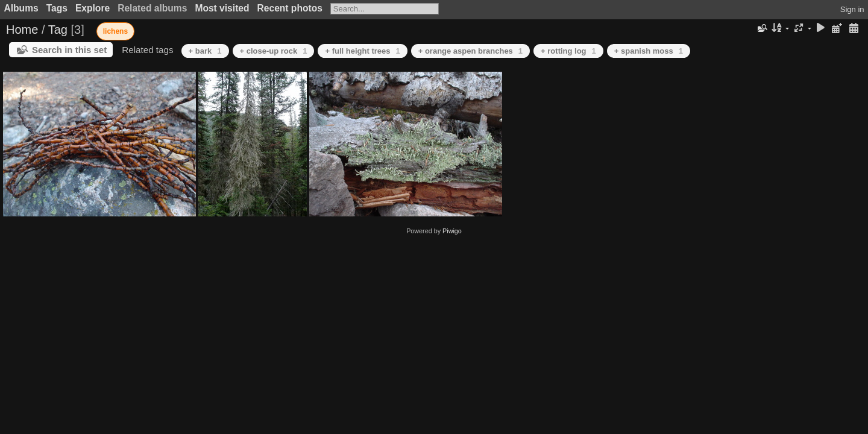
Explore (93, 8)
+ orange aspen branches (470, 51)
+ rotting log (568, 51)
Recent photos (290, 8)
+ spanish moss (649, 51)
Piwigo (452, 231)
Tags (57, 8)
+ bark (205, 51)
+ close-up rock (274, 51)
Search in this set (69, 50)
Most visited (222, 8)
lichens (115, 31)
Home (22, 30)
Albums (21, 8)
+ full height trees (362, 51)
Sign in (852, 9)
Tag (58, 30)
